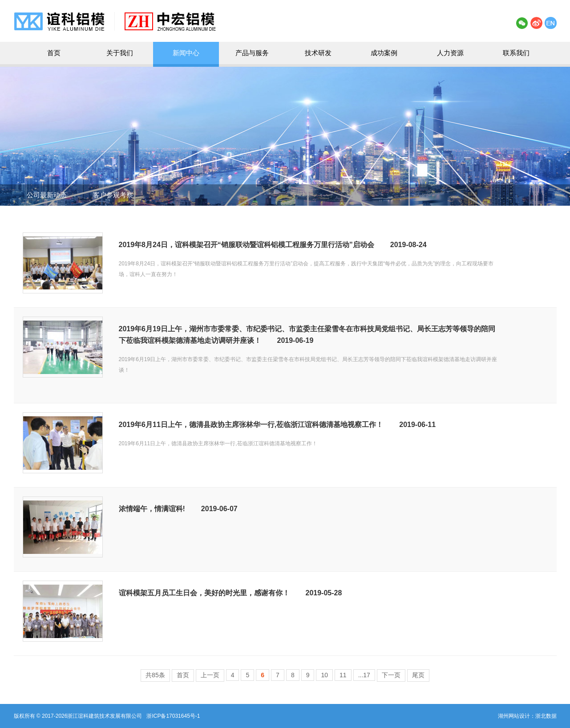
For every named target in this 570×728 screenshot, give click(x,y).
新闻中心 (186, 53)
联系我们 (516, 53)
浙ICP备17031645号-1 (173, 716)
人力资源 (450, 53)
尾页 (418, 675)
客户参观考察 (113, 195)
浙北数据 (546, 716)
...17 (364, 675)
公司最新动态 (47, 195)
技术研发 (318, 53)
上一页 (210, 675)
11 (343, 675)
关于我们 (120, 53)
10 (324, 675)
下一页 (391, 675)
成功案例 (384, 53)
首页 (54, 53)
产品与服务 (252, 53)
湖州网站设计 (514, 716)
